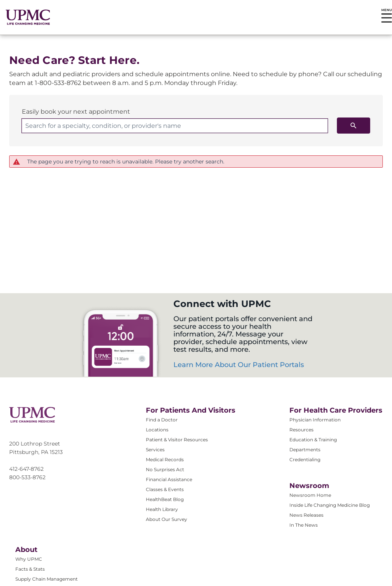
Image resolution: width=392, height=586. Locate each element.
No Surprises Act (165, 469)
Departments (305, 450)
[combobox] (175, 126)
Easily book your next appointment (76, 112)
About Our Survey (167, 519)
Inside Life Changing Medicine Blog (330, 505)
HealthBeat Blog (165, 499)
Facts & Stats (30, 569)
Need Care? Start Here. (74, 60)
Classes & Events (165, 489)
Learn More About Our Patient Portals (239, 365)
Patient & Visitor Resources (177, 440)
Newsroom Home (310, 495)
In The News (304, 525)
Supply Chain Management (47, 579)
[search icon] (354, 126)
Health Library (162, 509)
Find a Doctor (162, 420)
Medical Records (165, 459)
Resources (301, 430)
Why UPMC (29, 559)
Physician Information (315, 420)
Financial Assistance (169, 479)
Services (155, 450)
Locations (157, 430)
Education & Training (313, 440)
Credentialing (305, 459)
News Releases (306, 515)
